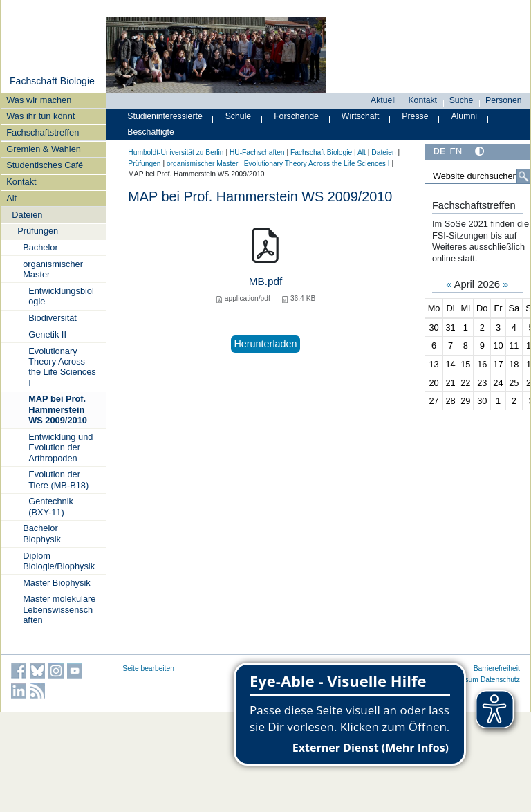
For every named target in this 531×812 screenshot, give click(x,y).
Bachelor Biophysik (42, 533)
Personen (504, 100)
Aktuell (383, 100)
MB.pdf (266, 281)
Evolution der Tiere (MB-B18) (58, 479)
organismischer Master (53, 269)
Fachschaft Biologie (52, 81)
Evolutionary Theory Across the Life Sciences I (62, 367)
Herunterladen (265, 344)
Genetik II (47, 334)
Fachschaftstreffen (43, 132)
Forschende (296, 116)
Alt (11, 198)
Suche (462, 100)
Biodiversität (53, 318)
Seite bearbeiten (148, 668)
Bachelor (40, 247)
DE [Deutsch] (439, 151)
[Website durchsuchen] (477, 176)
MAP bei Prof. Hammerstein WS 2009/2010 (58, 409)
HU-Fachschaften (257, 153)
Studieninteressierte (165, 116)
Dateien (27, 215)
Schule (239, 116)
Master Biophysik (56, 583)
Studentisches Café (45, 165)
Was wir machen (39, 100)
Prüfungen (38, 231)
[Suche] (523, 176)
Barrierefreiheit (497, 668)
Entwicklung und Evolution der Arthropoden (60, 447)
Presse (415, 116)
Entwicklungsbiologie (61, 296)
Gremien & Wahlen (44, 149)
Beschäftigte (151, 132)
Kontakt (21, 182)
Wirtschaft (361, 116)
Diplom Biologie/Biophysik (59, 561)
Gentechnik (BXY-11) (51, 506)
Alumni (464, 116)
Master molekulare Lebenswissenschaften (59, 609)
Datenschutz (500, 680)
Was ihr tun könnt (40, 116)
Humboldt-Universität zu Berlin (176, 153)
